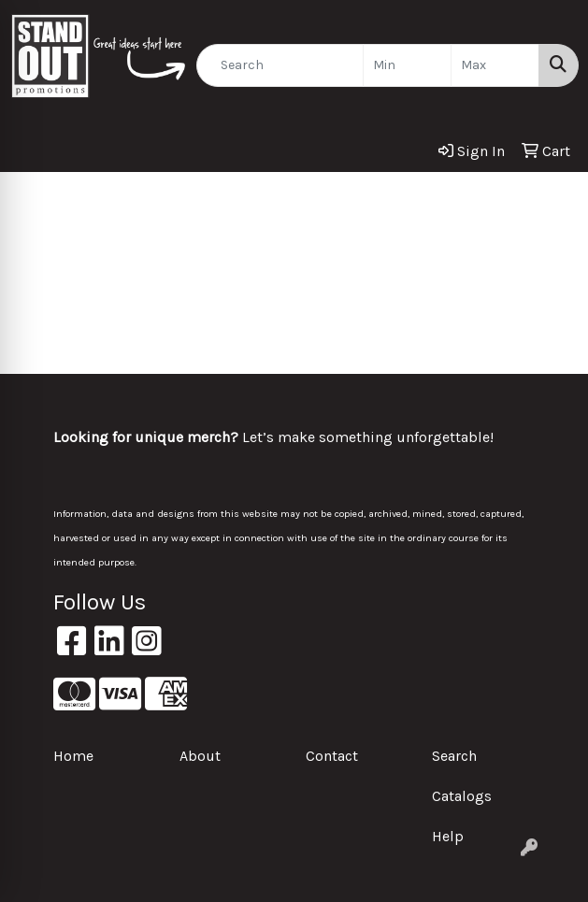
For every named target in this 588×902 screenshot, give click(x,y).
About (200, 756)
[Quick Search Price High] (495, 65)
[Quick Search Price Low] (407, 65)
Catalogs (462, 796)
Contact (332, 756)
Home (73, 756)
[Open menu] (551, 199)
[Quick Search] (280, 65)
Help (448, 836)
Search (454, 756)
